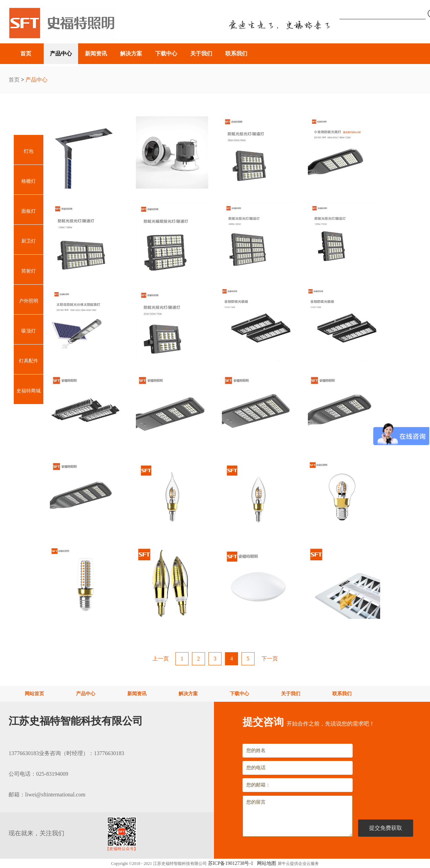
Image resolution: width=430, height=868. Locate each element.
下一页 (270, 659)
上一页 (161, 659)
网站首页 (34, 694)
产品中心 (36, 80)
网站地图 (265, 863)
